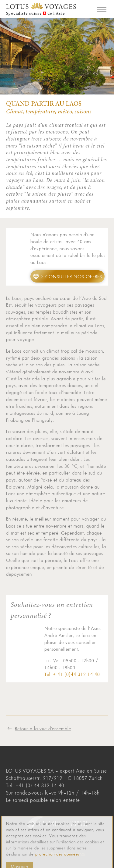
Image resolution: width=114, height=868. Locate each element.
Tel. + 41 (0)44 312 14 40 (72, 674)
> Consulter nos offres (71, 276)
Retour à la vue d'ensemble (43, 728)
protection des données (57, 862)
